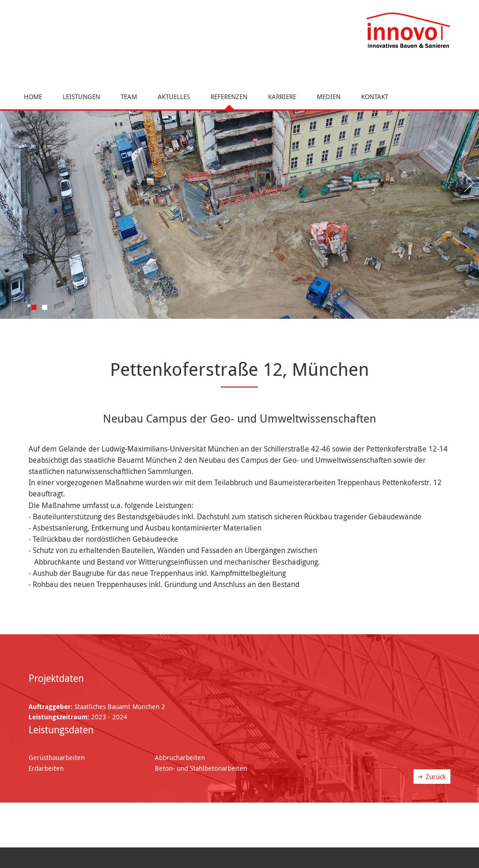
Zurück (436, 777)
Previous (12, 183)
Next (467, 183)
